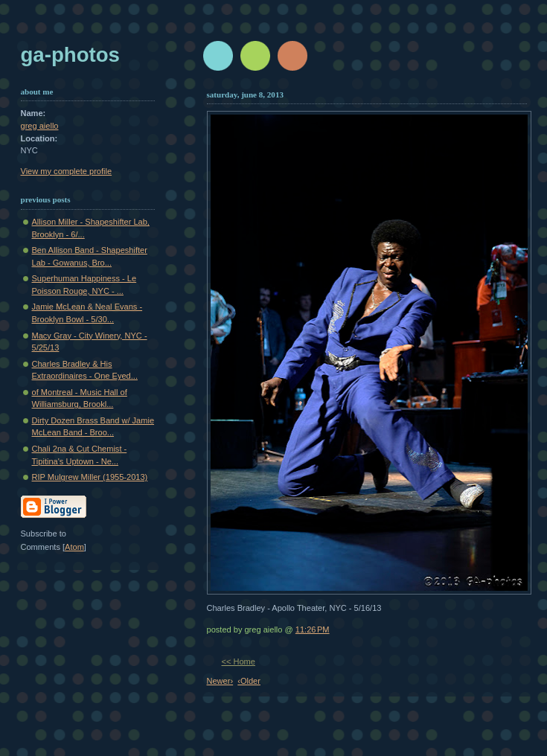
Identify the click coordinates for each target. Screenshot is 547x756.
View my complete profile (67, 171)
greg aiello (40, 126)
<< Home (239, 661)
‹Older (249, 681)
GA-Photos (70, 55)
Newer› (220, 681)
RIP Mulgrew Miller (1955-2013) (90, 477)
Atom (74, 547)
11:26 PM (313, 630)
